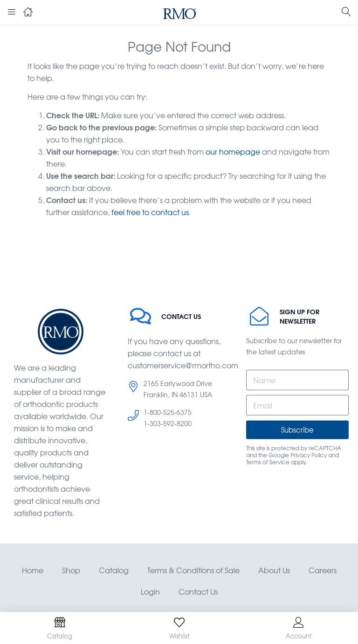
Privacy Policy (309, 455)
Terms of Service (268, 462)
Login (150, 591)
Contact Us (198, 591)
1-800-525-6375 (168, 412)
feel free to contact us (150, 212)
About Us (274, 570)
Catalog (114, 570)
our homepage (233, 151)
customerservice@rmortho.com (183, 365)
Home (33, 570)
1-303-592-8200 (168, 423)
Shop (71, 570)
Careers (323, 570)
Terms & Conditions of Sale (193, 570)
